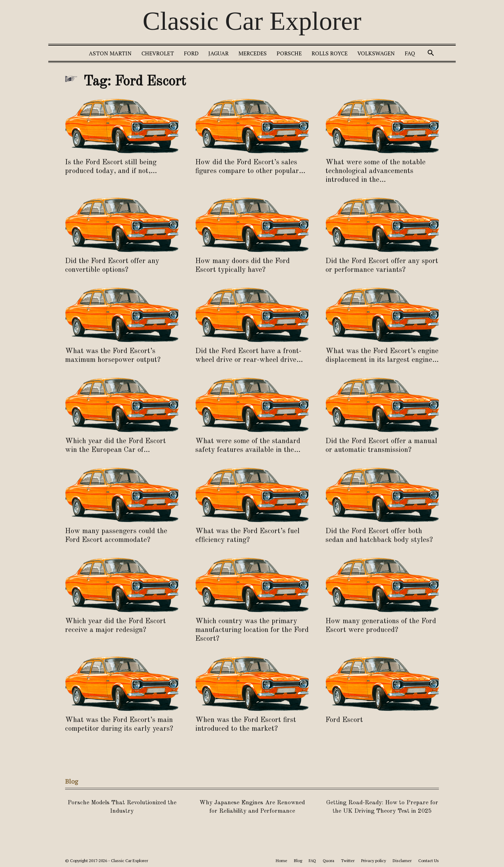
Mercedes (253, 53)
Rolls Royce (330, 53)
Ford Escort (344, 720)
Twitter (348, 861)
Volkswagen (376, 53)
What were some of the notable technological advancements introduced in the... (376, 171)
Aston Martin (110, 53)
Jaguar (218, 53)
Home (282, 861)
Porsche (289, 53)
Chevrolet (158, 53)
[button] (430, 54)
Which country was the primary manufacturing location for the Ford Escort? (252, 630)
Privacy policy (374, 861)
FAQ (410, 53)
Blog (298, 861)
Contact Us (429, 861)
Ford (191, 53)
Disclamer (402, 861)
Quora (328, 861)
